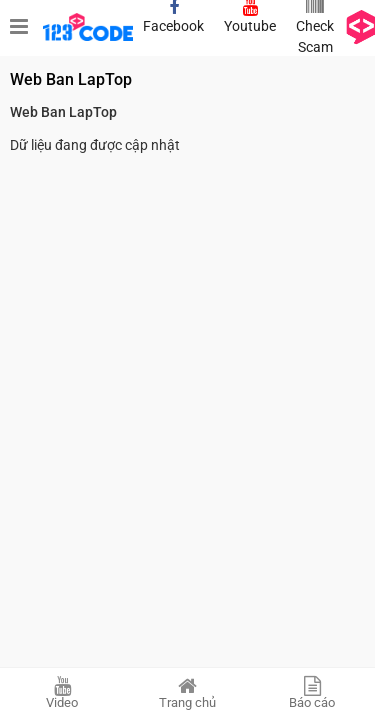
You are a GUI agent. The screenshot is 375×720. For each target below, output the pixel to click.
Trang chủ (187, 693)
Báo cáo (312, 693)
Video (62, 693)
